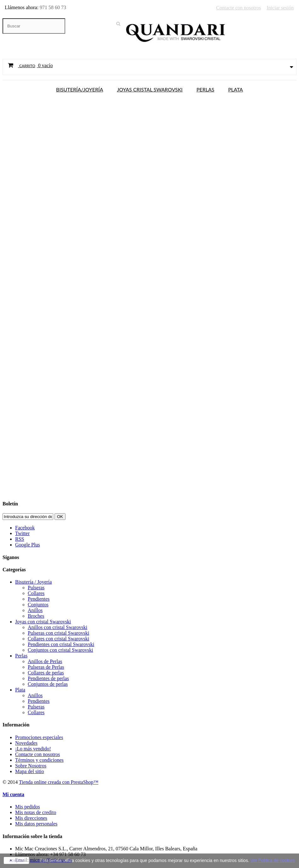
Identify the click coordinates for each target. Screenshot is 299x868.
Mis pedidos (28, 807)
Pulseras (36, 588)
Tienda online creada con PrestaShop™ (59, 782)
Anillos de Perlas (45, 661)
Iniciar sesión (280, 8)
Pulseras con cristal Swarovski (58, 633)
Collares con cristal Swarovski (58, 639)
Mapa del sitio (30, 771)
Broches (36, 616)
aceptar (17, 860)
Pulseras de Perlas (46, 667)
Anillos (35, 610)
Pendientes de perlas (48, 678)
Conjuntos (38, 605)
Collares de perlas (46, 673)
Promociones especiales (39, 737)
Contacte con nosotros (239, 8)
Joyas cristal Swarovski (150, 89)
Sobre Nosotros (31, 766)
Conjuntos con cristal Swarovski (60, 650)
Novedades (26, 743)
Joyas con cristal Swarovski (43, 622)
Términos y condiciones (39, 760)
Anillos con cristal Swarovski (57, 627)
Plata (236, 89)
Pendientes (39, 599)
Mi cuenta (13, 794)
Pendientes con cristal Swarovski (61, 644)
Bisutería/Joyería (80, 89)
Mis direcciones (31, 818)
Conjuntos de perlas (48, 684)
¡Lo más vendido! (33, 749)
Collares (36, 593)
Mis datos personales (36, 824)
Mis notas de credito (36, 812)
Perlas (206, 89)
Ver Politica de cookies (273, 860)
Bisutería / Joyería (33, 582)
